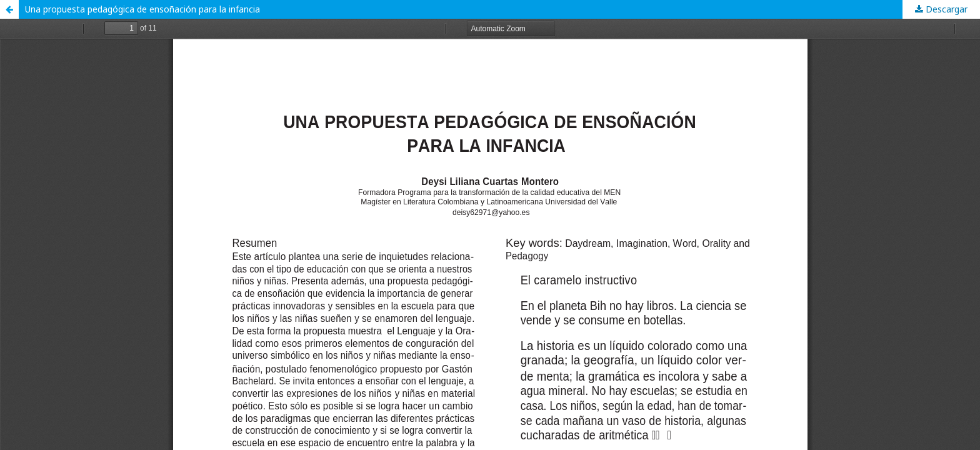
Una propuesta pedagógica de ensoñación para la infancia (142, 9)
